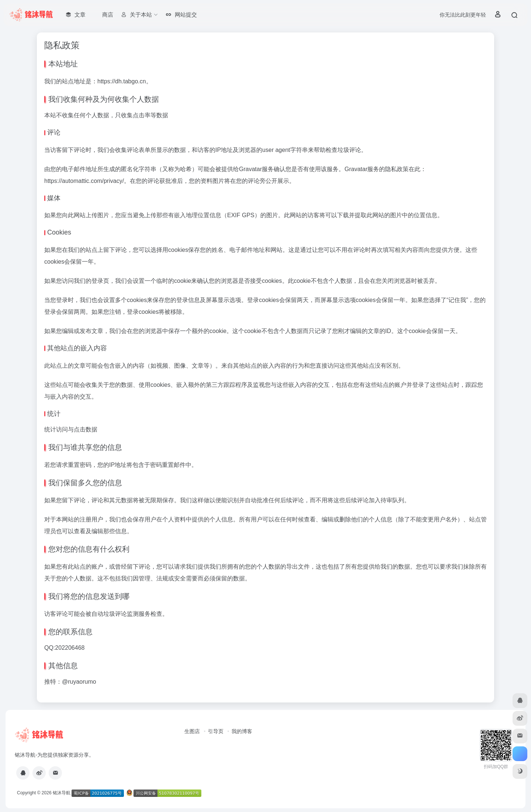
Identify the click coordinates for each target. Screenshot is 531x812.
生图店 (192, 731)
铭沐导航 (62, 793)
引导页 (216, 731)
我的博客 (242, 731)
